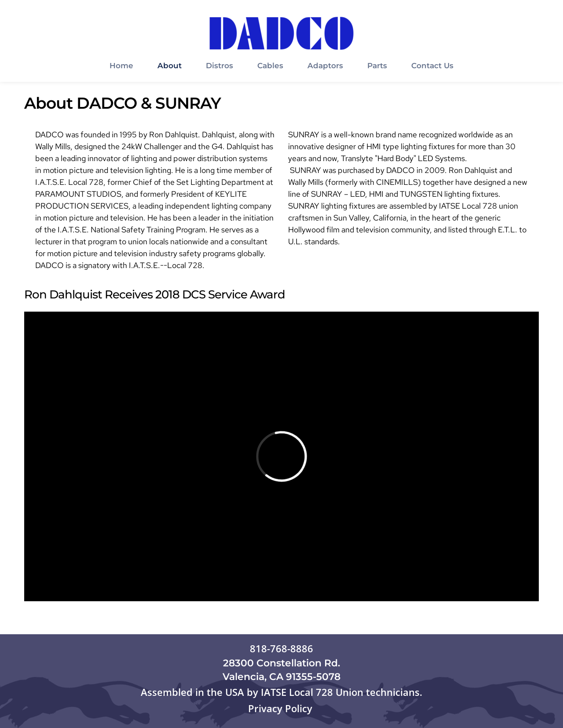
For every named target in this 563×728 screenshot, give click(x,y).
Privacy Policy (281, 708)
